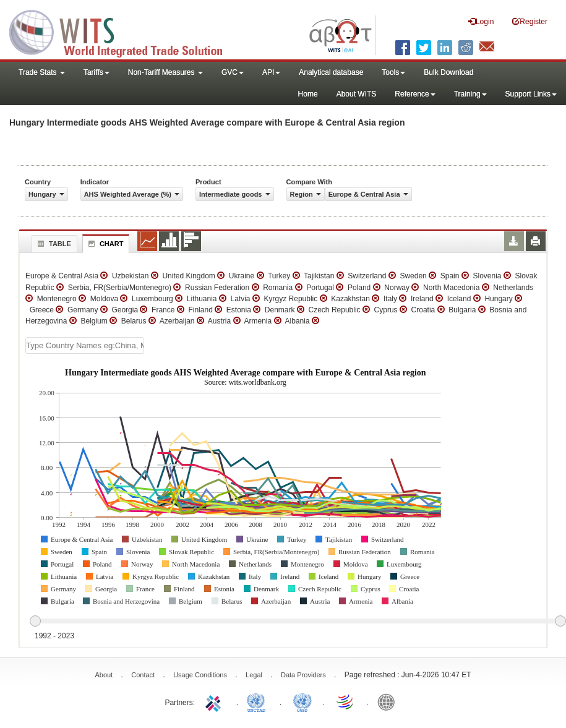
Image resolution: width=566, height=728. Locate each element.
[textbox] (85, 345)
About (104, 675)
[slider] (298, 622)
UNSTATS (302, 701)
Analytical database (331, 72)
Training (470, 94)
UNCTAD (259, 701)
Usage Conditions (200, 675)
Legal (254, 675)
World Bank (389, 701)
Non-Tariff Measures (165, 72)
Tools (393, 72)
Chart (105, 244)
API (271, 72)
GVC (233, 72)
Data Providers (303, 675)
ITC (215, 701)
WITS (124, 31)
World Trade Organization (346, 701)
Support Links (531, 94)
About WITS (357, 94)
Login (481, 21)
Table (53, 244)
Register (530, 21)
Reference (415, 94)
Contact (143, 675)
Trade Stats (42, 72)
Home (308, 94)
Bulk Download (448, 72)
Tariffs (96, 72)
